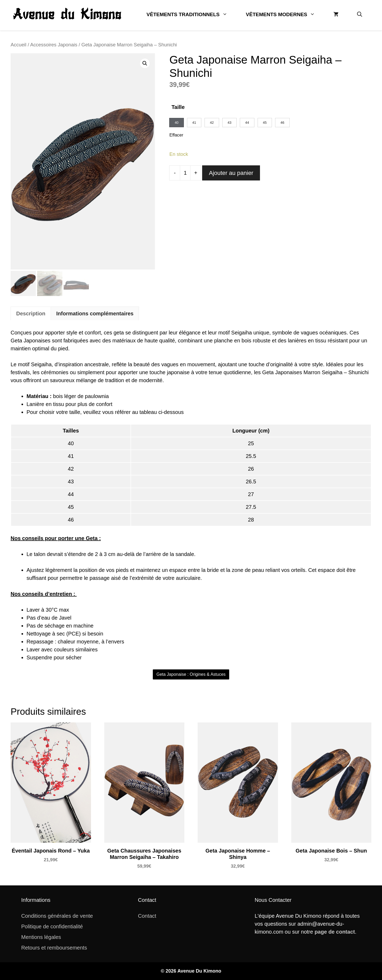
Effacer (176, 135)
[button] (360, 15)
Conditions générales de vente (57, 916)
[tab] (31, 313)
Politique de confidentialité (52, 926)
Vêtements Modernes (285, 15)
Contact (147, 916)
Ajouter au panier (231, 173)
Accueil (18, 45)
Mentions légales (41, 937)
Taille (178, 107)
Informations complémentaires (95, 314)
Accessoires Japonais (54, 45)
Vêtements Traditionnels (192, 15)
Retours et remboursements (54, 948)
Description (31, 314)
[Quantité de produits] (185, 173)
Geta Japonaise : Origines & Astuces (191, 674)
